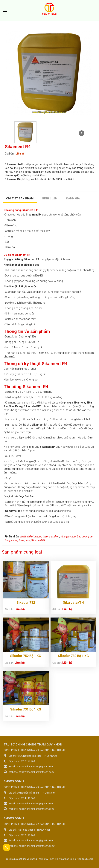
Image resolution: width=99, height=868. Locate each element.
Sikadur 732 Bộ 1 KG (73, 656)
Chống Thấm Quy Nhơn (42, 859)
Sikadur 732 (26, 602)
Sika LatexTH (73, 602)
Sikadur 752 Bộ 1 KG (26, 656)
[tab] (20, 199)
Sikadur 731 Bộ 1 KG (26, 709)
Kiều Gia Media (85, 859)
